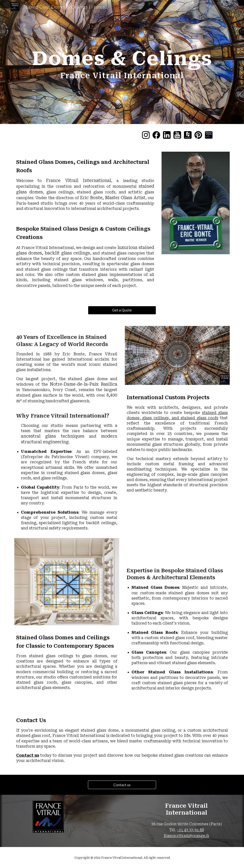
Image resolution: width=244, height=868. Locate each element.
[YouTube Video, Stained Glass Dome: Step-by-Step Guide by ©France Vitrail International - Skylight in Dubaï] (177, 530)
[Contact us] (122, 785)
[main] (122, 62)
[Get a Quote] (122, 310)
